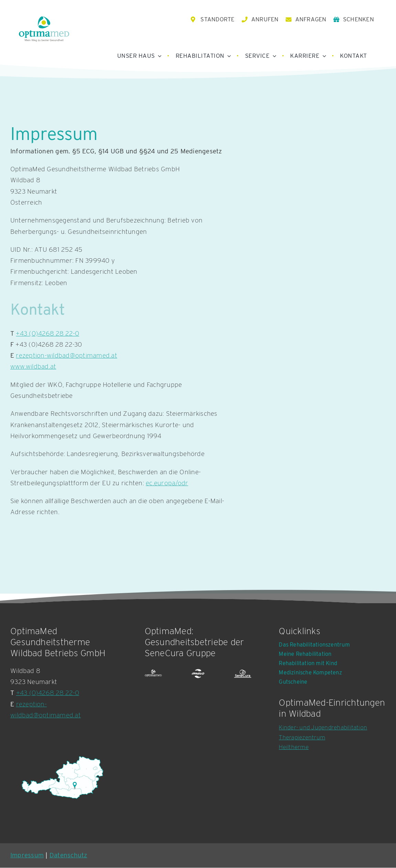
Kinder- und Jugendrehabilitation (323, 728)
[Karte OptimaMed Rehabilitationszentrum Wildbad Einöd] (62, 778)
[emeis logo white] (198, 674)
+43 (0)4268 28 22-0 (47, 334)
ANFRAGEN (311, 20)
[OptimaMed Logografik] (153, 674)
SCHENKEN (359, 20)
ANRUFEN (265, 20)
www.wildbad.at (33, 367)
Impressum (27, 855)
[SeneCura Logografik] (243, 674)
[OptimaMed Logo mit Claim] (44, 29)
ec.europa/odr (167, 483)
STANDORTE (217, 20)
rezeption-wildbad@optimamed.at (66, 356)
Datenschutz (68, 855)
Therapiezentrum (302, 738)
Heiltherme (294, 748)
